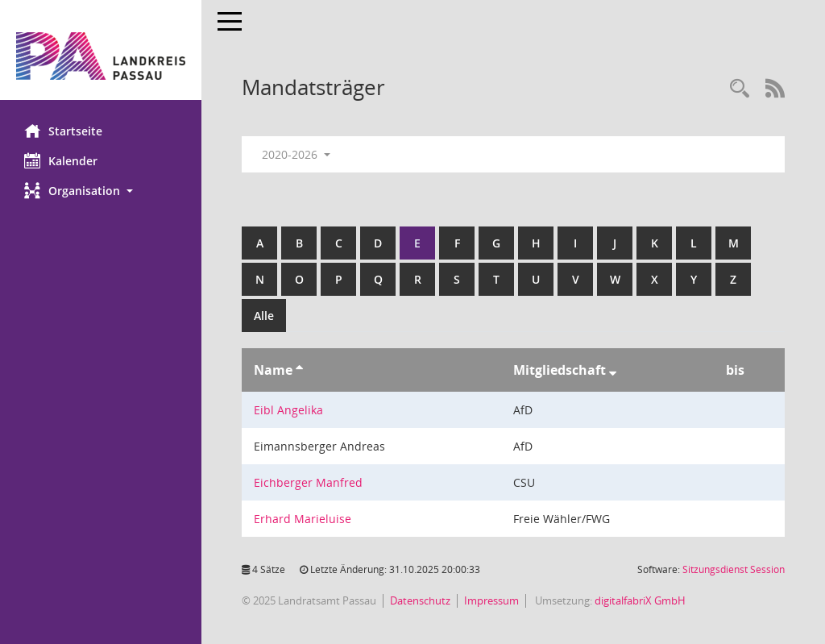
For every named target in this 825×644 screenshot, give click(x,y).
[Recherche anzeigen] (740, 89)
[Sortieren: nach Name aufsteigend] (299, 370)
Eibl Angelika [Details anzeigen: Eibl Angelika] (288, 410)
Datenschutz (420, 600)
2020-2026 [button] (296, 154)
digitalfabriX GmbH (640, 600)
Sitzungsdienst (734, 569)
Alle (264, 316)
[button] (101, 191)
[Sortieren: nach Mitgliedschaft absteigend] (613, 370)
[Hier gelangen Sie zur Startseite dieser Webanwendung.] (101, 56)
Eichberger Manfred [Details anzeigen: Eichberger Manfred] (308, 482)
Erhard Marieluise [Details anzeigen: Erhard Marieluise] (303, 519)
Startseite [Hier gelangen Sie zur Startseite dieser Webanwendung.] (63, 131)
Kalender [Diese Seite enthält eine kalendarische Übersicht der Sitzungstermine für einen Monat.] (61, 160)
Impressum (491, 600)
